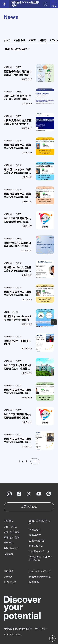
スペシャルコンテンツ (40, 571)
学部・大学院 (10, 527)
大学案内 (9, 521)
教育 (32, 41)
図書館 (33, 582)
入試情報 (9, 554)
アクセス (8, 577)
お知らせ (20, 41)
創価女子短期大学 (39, 577)
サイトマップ (10, 582)
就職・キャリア (11, 548)
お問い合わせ (29, 507)
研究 (43, 41)
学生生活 (9, 543)
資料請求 (9, 571)
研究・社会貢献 (12, 532)
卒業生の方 (35, 530)
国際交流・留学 (12, 538)
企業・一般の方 (37, 541)
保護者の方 (35, 535)
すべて (7, 41)
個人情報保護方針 (23, 629)
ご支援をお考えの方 (39, 551)
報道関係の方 (36, 546)
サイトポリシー (41, 629)
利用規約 (8, 629)
